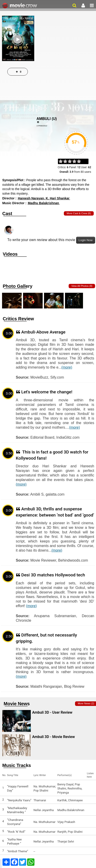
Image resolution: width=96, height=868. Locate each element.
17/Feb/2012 (42, 126)
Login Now (86, 240)
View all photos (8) (82, 286)
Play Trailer (18, 47)
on (81, 162)
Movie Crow (20, 6)
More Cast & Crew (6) (79, 213)
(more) (67, 367)
